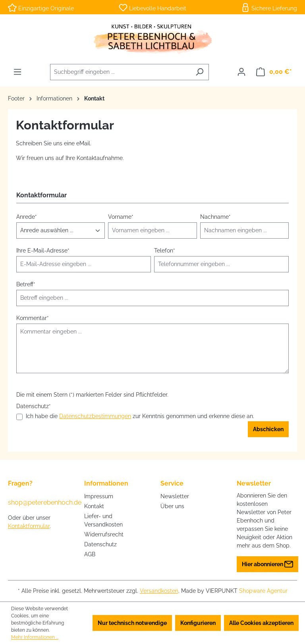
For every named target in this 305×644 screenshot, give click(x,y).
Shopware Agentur (263, 591)
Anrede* (27, 217)
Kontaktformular (29, 526)
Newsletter (175, 496)
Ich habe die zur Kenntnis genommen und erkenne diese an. (140, 416)
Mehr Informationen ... (35, 637)
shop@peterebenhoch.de (38, 502)
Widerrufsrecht (104, 534)
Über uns (172, 506)
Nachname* (215, 217)
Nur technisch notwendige (132, 623)
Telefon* (165, 251)
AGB (90, 554)
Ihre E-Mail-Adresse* (43, 251)
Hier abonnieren (267, 562)
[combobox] (120, 72)
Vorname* (121, 217)
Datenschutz (100, 544)
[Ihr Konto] (241, 72)
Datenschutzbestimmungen (95, 416)
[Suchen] (200, 72)
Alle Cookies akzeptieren (261, 623)
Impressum (99, 496)
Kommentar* (33, 318)
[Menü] (17, 72)
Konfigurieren (198, 623)
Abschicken (268, 429)
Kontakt (94, 506)
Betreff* (26, 284)
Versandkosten (159, 591)
